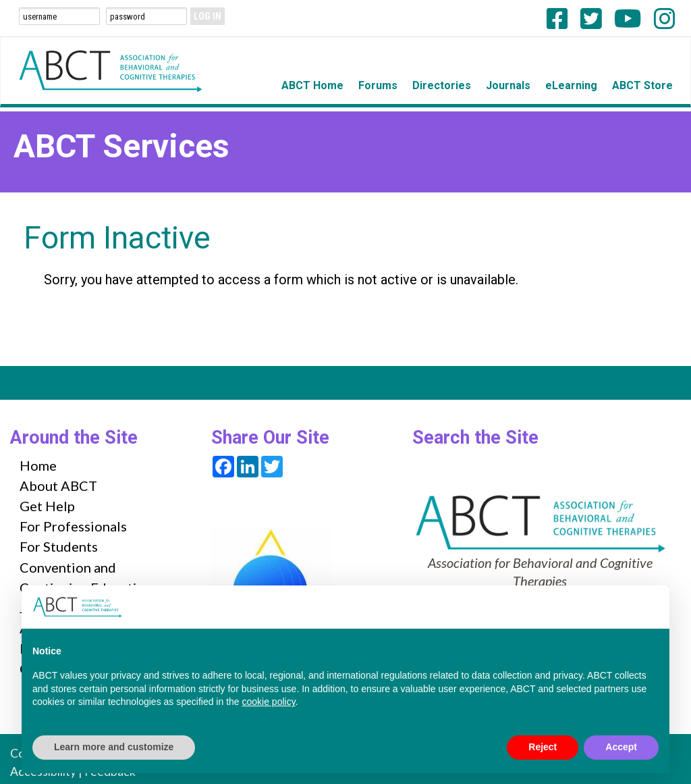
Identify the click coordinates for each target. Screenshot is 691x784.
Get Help (47, 506)
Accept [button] (621, 747)
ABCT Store (642, 85)
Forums (378, 85)
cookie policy (269, 702)
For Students (59, 546)
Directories (442, 85)
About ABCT (58, 486)
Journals (508, 85)
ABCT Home (312, 85)
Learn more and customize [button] (114, 747)
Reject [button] (543, 747)
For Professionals (73, 526)
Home (38, 465)
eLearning (571, 85)
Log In (208, 16)
